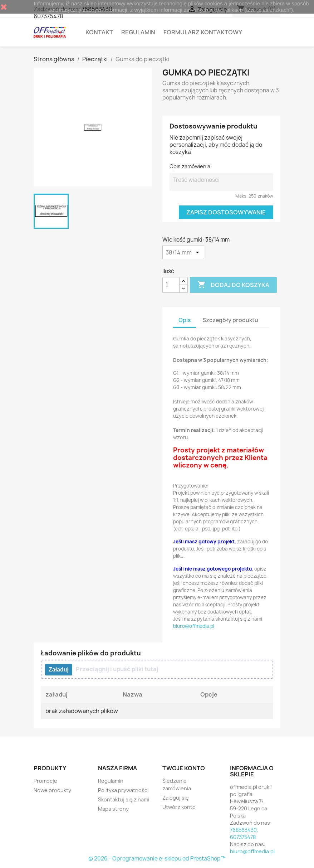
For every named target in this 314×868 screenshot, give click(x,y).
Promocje (45, 781)
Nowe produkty (52, 790)
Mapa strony (113, 809)
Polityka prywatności (123, 790)
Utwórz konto (179, 807)
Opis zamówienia (190, 166)
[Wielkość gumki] (183, 252)
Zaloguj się (176, 798)
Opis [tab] (185, 320)
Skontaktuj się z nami (124, 799)
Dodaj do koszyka (233, 285)
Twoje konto (184, 768)
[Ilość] (171, 285)
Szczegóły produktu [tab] (230, 320)
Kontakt (99, 32)
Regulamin (138, 32)
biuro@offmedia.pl (252, 851)
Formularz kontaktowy (203, 32)
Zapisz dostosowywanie (226, 212)
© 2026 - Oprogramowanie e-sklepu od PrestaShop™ (157, 859)
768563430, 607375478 (244, 833)
